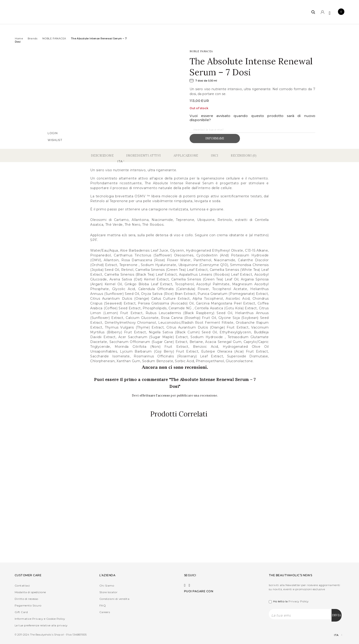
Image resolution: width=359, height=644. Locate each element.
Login (53, 133)
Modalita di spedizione (30, 592)
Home (19, 38)
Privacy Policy (299, 601)
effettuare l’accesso (155, 395)
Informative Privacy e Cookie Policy (40, 619)
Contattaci (22, 586)
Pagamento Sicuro (28, 605)
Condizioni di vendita (114, 599)
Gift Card (21, 612)
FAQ (103, 605)
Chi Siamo (107, 586)
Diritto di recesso (26, 599)
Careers (105, 612)
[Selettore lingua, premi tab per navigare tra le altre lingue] (334, 635)
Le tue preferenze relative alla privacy (41, 625)
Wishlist (55, 140)
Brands (33, 38)
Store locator (108, 592)
